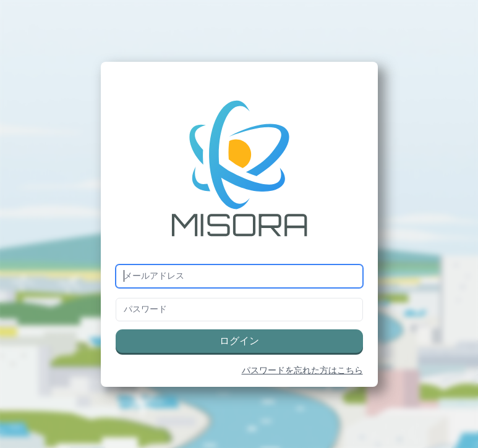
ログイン (239, 341)
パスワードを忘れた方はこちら (302, 370)
